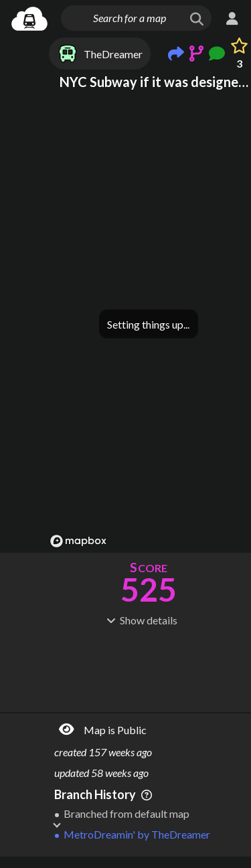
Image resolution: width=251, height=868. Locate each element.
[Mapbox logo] (78, 541)
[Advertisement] (149, 668)
